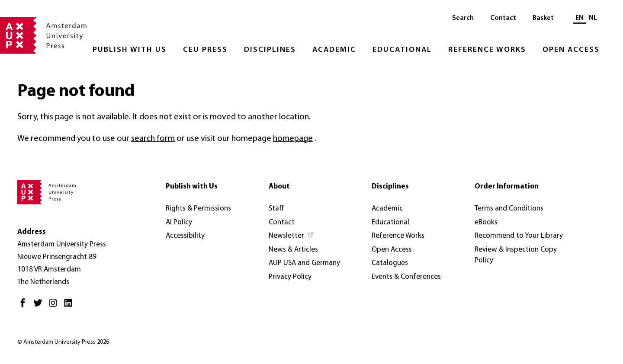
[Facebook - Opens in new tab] (25, 306)
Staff (276, 209)
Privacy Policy (290, 277)
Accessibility (185, 236)
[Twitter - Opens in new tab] (40, 306)
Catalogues (390, 263)
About (279, 187)
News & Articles (293, 250)
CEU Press (205, 50)
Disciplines (270, 50)
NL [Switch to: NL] (593, 18)
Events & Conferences (406, 277)
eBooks (486, 222)
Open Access (571, 50)
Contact (503, 18)
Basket (543, 18)
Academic (334, 50)
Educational (402, 50)
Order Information (507, 187)
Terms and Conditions (509, 209)
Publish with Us (130, 50)
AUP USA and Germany (304, 263)
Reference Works (487, 50)
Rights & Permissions (198, 209)
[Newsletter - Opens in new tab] (291, 236)
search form (153, 139)
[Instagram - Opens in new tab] (55, 306)
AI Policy (179, 222)
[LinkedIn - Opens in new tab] (70, 306)
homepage (293, 139)
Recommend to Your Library (519, 236)
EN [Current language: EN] (580, 18)
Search (463, 18)
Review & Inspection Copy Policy (516, 255)
